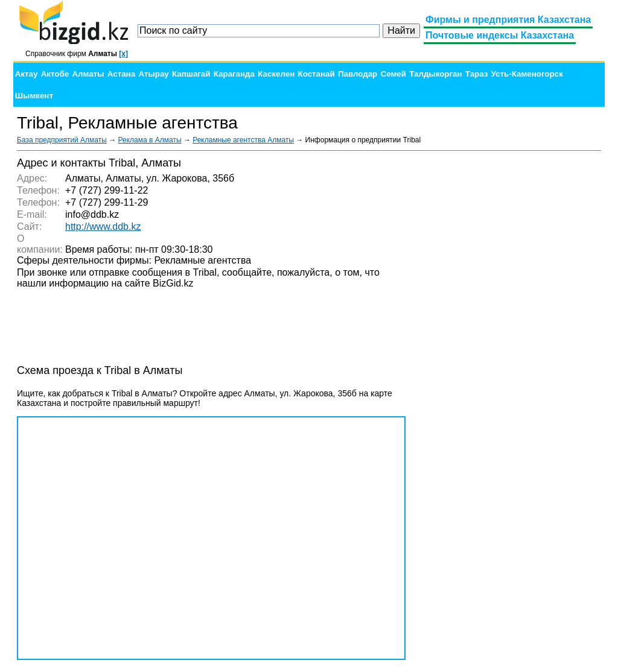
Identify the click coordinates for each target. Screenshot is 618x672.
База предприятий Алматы (62, 140)
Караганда (234, 74)
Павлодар (358, 74)
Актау (27, 74)
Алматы (88, 74)
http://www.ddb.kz (103, 227)
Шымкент (34, 96)
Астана (121, 74)
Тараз (477, 74)
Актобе (55, 74)
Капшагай (191, 74)
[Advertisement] (511, 338)
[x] (123, 54)
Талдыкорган (435, 74)
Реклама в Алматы (150, 140)
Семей (393, 74)
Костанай (317, 74)
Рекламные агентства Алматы (243, 140)
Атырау (153, 74)
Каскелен (276, 74)
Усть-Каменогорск (527, 74)
